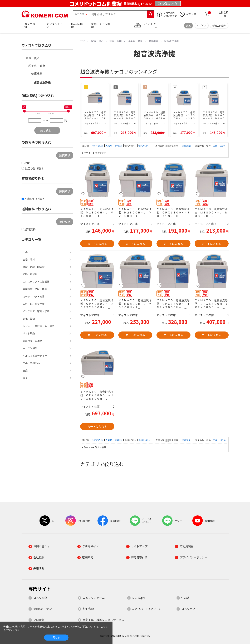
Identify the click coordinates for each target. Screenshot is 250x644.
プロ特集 (39, 620)
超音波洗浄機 (42, 83)
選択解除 (65, 155)
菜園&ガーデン (43, 609)
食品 (25, 370)
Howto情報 (77, 25)
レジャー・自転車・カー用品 (38, 326)
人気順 (109, 146)
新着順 (119, 146)
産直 (25, 378)
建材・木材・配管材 (34, 267)
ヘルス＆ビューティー (35, 356)
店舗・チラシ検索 (101, 25)
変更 (188, 25)
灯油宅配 (88, 609)
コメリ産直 (40, 598)
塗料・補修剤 (30, 274)
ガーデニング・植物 (34, 296)
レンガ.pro (139, 598)
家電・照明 (33, 58)
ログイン (202, 25)
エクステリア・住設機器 (36, 282)
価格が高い (144, 146)
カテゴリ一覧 (31, 25)
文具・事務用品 (31, 363)
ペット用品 (29, 333)
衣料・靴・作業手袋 (34, 304)
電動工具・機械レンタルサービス (103, 620)
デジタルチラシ (55, 25)
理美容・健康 (37, 66)
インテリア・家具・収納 (36, 311)
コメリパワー (190, 609)
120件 (223, 146)
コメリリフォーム (94, 598)
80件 (215, 146)
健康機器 (37, 74)
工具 (25, 252)
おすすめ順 (97, 146)
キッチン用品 (30, 348)
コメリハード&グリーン (147, 609)
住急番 (185, 598)
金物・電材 (29, 260)
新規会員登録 (219, 25)
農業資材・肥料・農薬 (35, 289)
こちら (104, 627)
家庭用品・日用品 (32, 341)
